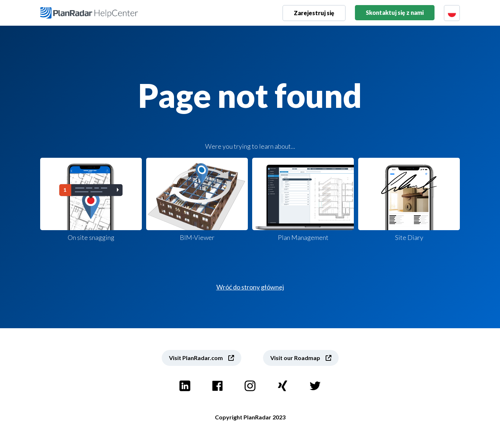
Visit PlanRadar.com (196, 358)
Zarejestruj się (314, 13)
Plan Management (303, 200)
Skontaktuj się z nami (395, 12)
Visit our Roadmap (295, 358)
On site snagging (91, 200)
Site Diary (409, 200)
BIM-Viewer (197, 200)
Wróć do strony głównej (250, 287)
